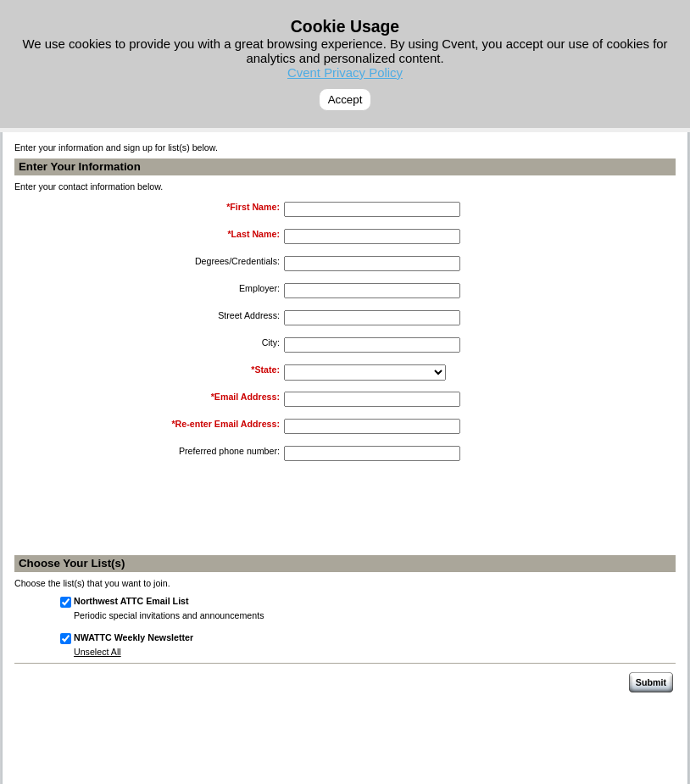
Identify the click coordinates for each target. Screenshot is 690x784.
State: (267, 370)
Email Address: (247, 397)
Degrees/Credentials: (237, 261)
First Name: (255, 207)
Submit (651, 682)
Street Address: (249, 315)
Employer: (259, 288)
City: (271, 342)
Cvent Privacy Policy (345, 72)
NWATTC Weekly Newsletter (134, 637)
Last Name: (256, 234)
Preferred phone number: (229, 451)
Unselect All (97, 652)
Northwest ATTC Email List (131, 601)
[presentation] (415, 516)
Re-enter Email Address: (228, 424)
